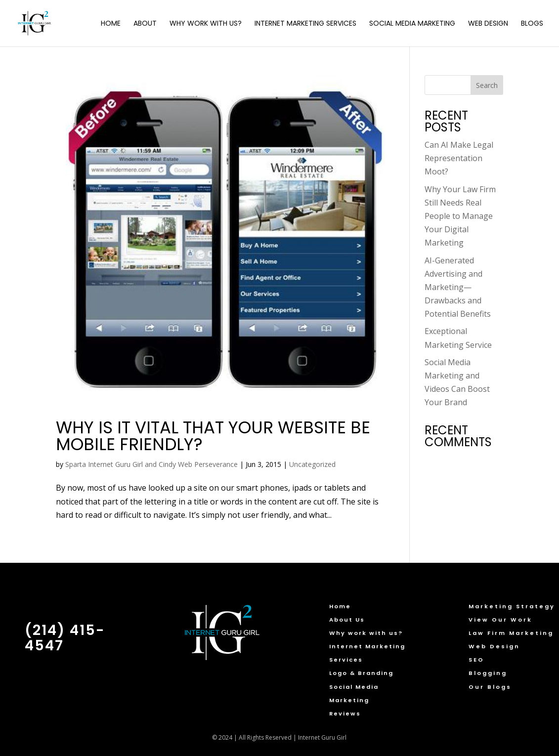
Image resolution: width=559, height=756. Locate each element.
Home (111, 24)
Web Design (488, 24)
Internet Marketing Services (305, 24)
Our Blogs (490, 687)
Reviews (345, 714)
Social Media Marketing (412, 24)
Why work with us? (366, 633)
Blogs (532, 24)
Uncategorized (312, 464)
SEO (476, 660)
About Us (347, 620)
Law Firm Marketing (511, 633)
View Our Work (500, 620)
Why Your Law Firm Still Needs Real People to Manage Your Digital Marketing (460, 216)
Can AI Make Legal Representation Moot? (459, 158)
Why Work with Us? (206, 24)
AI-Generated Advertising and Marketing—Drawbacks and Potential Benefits (458, 287)
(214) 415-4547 (65, 638)
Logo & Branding (361, 673)
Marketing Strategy (512, 606)
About (145, 24)
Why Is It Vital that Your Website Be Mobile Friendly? (213, 436)
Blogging (488, 673)
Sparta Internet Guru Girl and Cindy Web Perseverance (151, 464)
